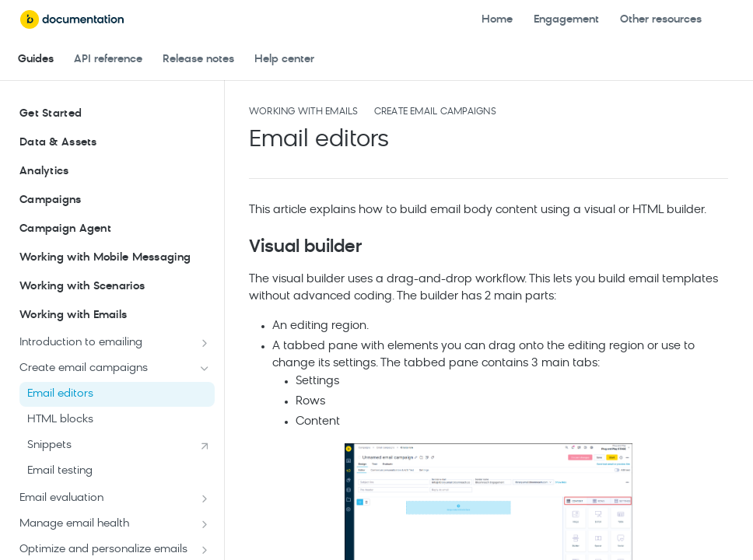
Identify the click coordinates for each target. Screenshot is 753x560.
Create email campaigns (435, 112)
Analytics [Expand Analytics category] (115, 172)
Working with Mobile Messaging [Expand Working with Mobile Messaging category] (115, 258)
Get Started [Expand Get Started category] (115, 114)
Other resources (661, 20)
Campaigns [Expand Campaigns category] (115, 201)
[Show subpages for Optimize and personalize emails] (205, 550)
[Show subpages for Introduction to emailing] (205, 343)
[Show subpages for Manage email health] (205, 524)
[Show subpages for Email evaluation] (205, 499)
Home (497, 20)
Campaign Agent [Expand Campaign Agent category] (115, 229)
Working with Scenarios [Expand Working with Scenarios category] (115, 287)
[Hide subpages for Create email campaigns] (205, 369)
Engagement (566, 20)
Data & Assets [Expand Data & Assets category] (115, 143)
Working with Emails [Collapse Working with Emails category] (115, 316)
